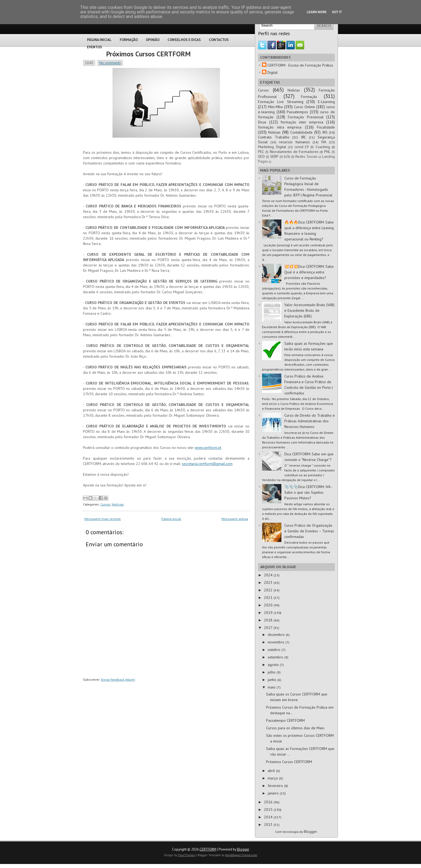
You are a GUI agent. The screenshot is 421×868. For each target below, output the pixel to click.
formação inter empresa (302, 122)
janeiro (274, 793)
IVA (324, 142)
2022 (269, 590)
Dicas (262, 122)
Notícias (118, 504)
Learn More (317, 12)
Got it (337, 12)
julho (272, 672)
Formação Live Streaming (281, 102)
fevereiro (276, 786)
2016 (269, 802)
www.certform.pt (208, 448)
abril (272, 771)
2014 (269, 817)
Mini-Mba (275, 107)
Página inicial (171, 519)
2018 (269, 620)
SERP (274, 156)
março (273, 778)
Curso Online (304, 107)
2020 (269, 605)
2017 (269, 628)
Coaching (323, 147)
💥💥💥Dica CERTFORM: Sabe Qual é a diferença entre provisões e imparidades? (309, 272)
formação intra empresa (280, 127)
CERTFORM (208, 849)
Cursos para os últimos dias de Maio (295, 728)
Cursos (105, 504)
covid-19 (302, 147)
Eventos (95, 47)
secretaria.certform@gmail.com (207, 464)
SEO (261, 156)
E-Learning (326, 102)
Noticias (274, 132)
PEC (261, 152)
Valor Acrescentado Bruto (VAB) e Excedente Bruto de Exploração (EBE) (309, 310)
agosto (274, 665)
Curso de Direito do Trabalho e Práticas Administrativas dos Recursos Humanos (310, 421)
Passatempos (297, 112)
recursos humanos (294, 142)
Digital (273, 72)
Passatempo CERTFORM (285, 720)
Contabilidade (301, 132)
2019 (269, 613)
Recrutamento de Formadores (294, 152)
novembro (277, 642)
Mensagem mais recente (103, 519)
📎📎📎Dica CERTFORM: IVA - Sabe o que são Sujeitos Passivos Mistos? (308, 492)
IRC (304, 137)
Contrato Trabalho (274, 137)
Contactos (219, 40)
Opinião (153, 40)
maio (272, 687)
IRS (325, 132)
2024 (269, 575)
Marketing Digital (272, 147)
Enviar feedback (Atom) (118, 680)
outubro (275, 650)
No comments (110, 63)
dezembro (277, 635)
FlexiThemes (187, 855)
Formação (129, 40)
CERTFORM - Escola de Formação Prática (300, 65)
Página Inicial (99, 40)
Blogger (311, 832)
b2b (287, 156)
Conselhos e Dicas (184, 40)
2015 (269, 810)
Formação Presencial (306, 117)
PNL (327, 152)
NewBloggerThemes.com (241, 855)
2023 (269, 583)
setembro (276, 657)
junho (273, 680)
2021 (269, 598)
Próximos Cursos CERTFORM (148, 54)
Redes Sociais (306, 156)
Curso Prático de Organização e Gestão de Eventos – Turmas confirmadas (309, 531)
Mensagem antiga (235, 519)
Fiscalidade (326, 127)
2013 (269, 825)
